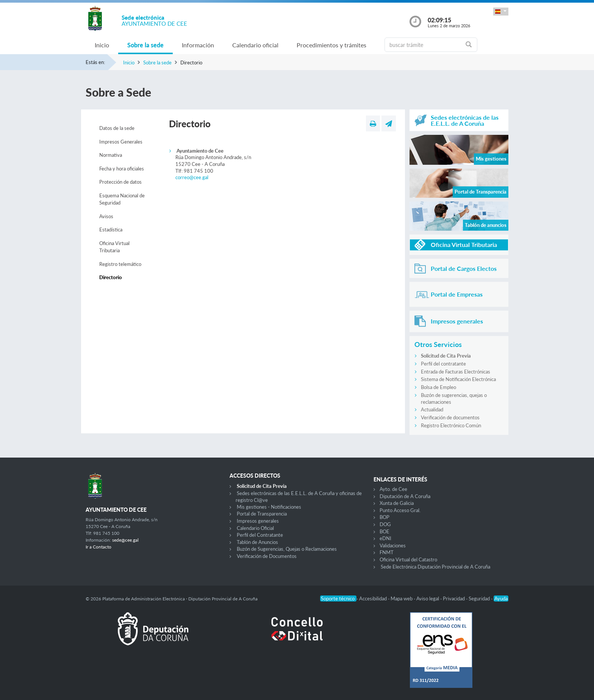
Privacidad (454, 598)
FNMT (387, 552)
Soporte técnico (338, 598)
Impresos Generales (121, 142)
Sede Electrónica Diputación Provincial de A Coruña (435, 567)
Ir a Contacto (98, 547)
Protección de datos (120, 182)
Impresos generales (258, 521)
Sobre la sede (145, 45)
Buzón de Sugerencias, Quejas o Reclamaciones (287, 549)
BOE (385, 531)
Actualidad (432, 409)
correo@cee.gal (192, 177)
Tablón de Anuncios (257, 542)
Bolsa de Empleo (438, 387)
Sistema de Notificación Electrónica (458, 379)
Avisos (106, 216)
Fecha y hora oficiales (122, 169)
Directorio (111, 277)
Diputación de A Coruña (405, 496)
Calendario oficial (255, 45)
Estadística (111, 230)
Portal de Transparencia (262, 514)
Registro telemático (120, 264)
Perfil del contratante (443, 364)
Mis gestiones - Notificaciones (269, 507)
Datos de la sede (117, 128)
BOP (385, 517)
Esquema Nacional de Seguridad (122, 199)
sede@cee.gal (125, 540)
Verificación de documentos (450, 417)
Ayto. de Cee (393, 489)
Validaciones (393, 545)
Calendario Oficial (255, 528)
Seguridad (480, 598)
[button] (501, 12)
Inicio (102, 45)
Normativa (111, 155)
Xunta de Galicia (397, 503)
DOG (385, 524)
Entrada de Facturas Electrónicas (456, 372)
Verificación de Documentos (267, 556)
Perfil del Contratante (260, 535)
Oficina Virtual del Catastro (408, 559)
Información (198, 45)
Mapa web (402, 598)
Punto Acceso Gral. (400, 510)
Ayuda (501, 598)
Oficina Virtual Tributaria (114, 247)
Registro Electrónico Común (451, 425)
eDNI (385, 538)
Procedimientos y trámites (331, 45)
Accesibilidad (374, 598)
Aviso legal (428, 598)
